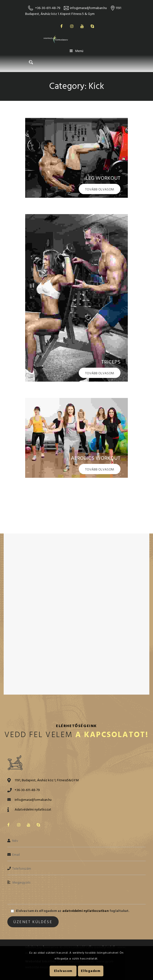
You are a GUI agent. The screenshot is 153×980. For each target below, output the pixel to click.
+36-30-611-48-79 (48, 8)
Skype (92, 26)
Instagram (72, 26)
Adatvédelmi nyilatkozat (33, 809)
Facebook (62, 26)
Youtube (82, 26)
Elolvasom (63, 971)
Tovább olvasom (100, 189)
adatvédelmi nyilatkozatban (85, 911)
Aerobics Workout (96, 458)
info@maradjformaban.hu (88, 8)
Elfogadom (91, 971)
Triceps (111, 362)
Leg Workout (103, 178)
